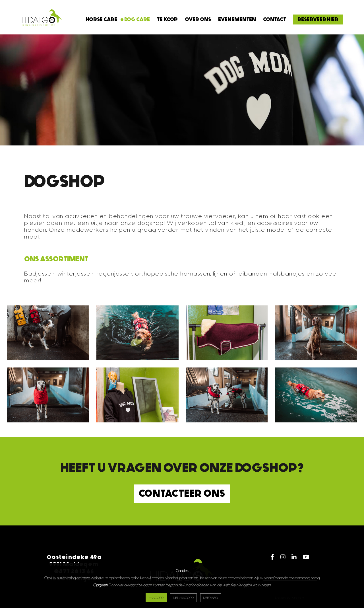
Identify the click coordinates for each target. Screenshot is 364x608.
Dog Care (137, 19)
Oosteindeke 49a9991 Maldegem (74, 561)
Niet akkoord (183, 598)
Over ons (198, 19)
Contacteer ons (182, 493)
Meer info (211, 598)
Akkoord (156, 598)
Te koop (167, 19)
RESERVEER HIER (318, 19)
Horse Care (101, 19)
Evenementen (237, 19)
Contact (275, 19)
